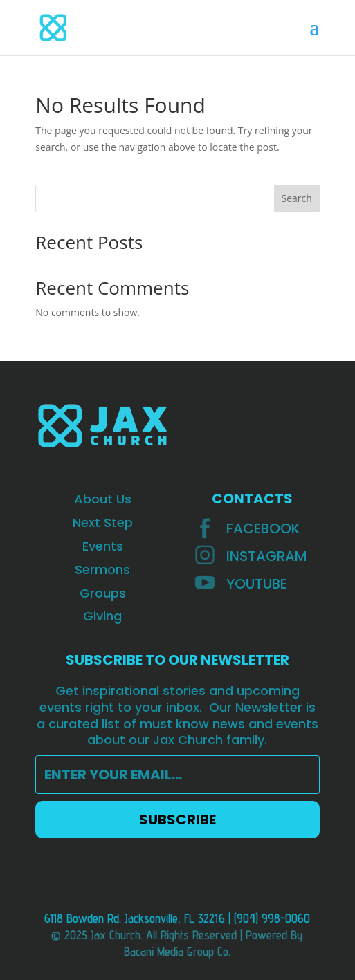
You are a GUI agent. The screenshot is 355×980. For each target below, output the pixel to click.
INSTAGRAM (267, 556)
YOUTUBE (257, 584)
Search (297, 198)
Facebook (263, 528)
